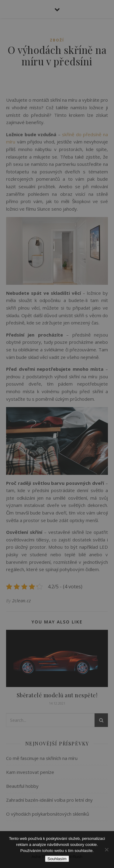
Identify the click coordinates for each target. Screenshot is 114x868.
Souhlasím (57, 859)
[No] (106, 850)
